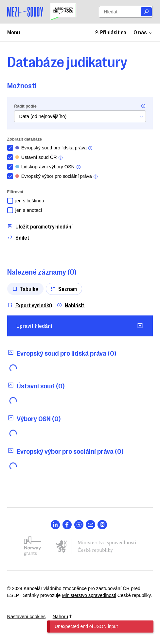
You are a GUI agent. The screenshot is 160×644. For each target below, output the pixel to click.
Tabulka (25, 289)
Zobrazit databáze (25, 139)
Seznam (64, 289)
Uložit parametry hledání (40, 226)
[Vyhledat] (146, 12)
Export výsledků (30, 305)
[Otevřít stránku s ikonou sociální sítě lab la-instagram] (102, 525)
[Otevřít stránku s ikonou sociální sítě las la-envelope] (90, 525)
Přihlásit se (110, 32)
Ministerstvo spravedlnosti (89, 595)
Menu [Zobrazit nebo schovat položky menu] (17, 32)
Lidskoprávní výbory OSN (48, 167)
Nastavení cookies (27, 617)
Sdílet (18, 237)
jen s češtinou (30, 201)
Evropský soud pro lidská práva (54, 148)
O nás (143, 32)
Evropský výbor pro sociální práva (57, 176)
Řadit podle (25, 106)
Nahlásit (71, 305)
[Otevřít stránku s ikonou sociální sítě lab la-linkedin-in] (55, 525)
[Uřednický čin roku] (63, 12)
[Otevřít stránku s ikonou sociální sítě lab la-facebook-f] (67, 525)
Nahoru (63, 617)
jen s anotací (29, 210)
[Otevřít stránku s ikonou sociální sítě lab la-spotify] (79, 525)
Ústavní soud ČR (39, 157)
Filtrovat (15, 192)
